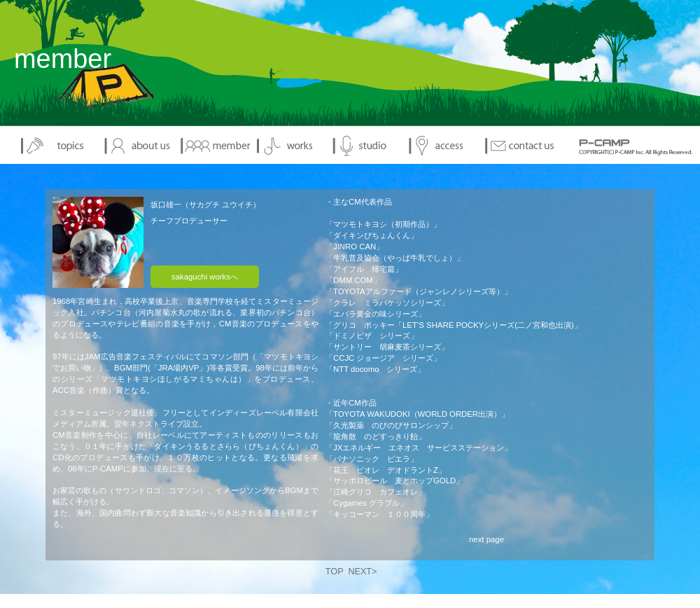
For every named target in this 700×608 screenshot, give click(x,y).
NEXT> (362, 572)
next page (486, 539)
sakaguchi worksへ (205, 277)
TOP (335, 572)
